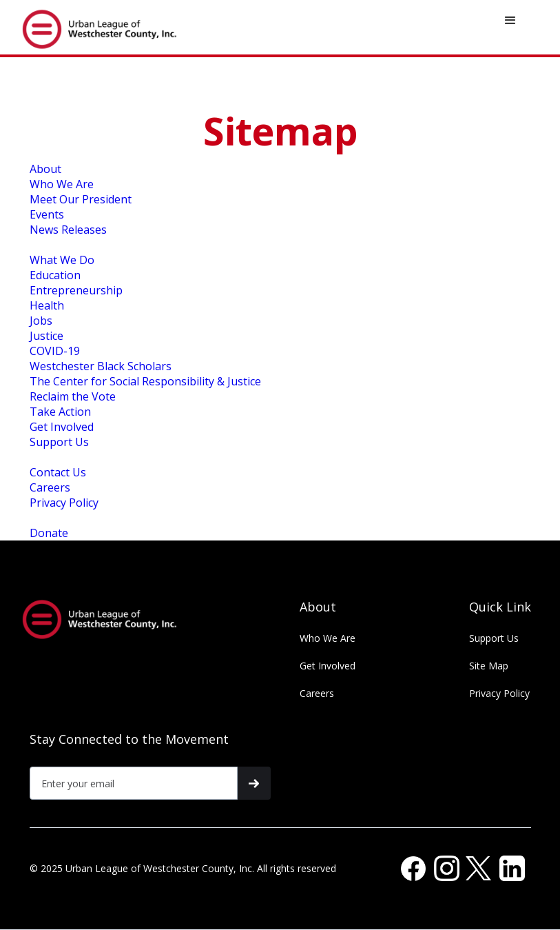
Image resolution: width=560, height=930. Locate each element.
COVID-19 (55, 351)
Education (55, 275)
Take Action (60, 412)
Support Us (59, 442)
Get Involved (62, 427)
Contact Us (58, 472)
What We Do (62, 260)
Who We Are (62, 184)
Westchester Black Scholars (101, 366)
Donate (49, 533)
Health (47, 305)
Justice (46, 336)
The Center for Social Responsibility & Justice (145, 381)
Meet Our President (81, 199)
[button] (510, 21)
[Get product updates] (134, 783)
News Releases (68, 230)
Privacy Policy (64, 503)
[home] (108, 27)
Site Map (489, 666)
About (45, 169)
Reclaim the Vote (73, 396)
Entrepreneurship (76, 290)
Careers (50, 487)
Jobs (41, 321)
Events (47, 214)
